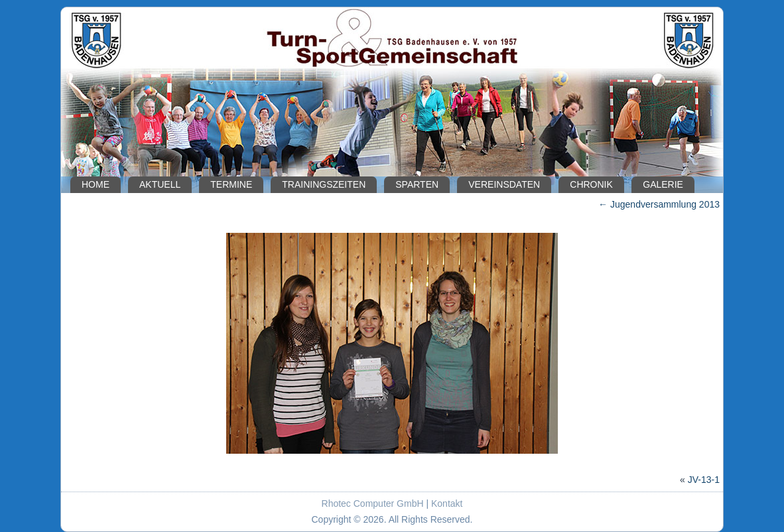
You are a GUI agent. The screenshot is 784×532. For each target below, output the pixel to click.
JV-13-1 (704, 480)
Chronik (591, 184)
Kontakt (447, 503)
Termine (231, 184)
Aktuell (160, 184)
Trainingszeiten (324, 184)
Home (96, 184)
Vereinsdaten (504, 184)
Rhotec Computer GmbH (373, 503)
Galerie (663, 184)
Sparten (417, 184)
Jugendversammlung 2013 (659, 204)
